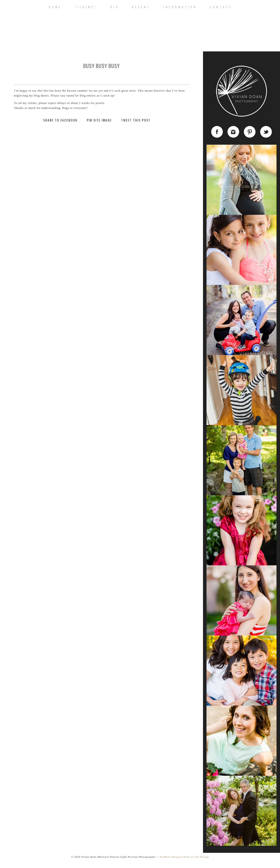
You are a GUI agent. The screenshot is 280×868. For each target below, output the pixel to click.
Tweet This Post (136, 120)
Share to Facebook (60, 120)
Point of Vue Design (196, 857)
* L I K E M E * (85, 7)
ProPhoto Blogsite (171, 857)
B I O (114, 7)
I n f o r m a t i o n (180, 7)
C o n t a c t (220, 7)
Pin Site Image (99, 120)
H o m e (55, 7)
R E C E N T (141, 7)
